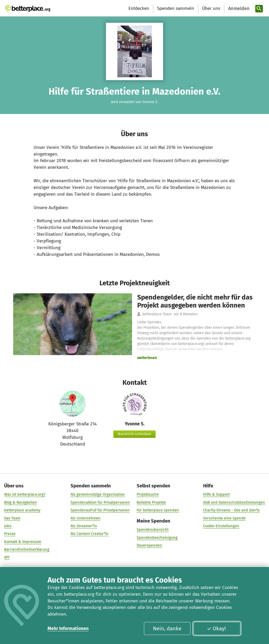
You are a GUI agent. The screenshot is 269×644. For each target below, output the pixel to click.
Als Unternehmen (85, 518)
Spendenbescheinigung (157, 538)
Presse (10, 534)
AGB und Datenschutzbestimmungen (234, 502)
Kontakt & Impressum (23, 542)
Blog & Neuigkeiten (21, 502)
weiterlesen (147, 358)
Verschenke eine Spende (224, 518)
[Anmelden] (238, 9)
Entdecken (139, 8)
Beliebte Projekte (151, 502)
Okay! (216, 628)
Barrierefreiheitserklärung (27, 549)
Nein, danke (167, 628)
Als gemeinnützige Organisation (97, 494)
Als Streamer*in (84, 526)
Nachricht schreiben (134, 434)
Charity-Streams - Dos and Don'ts (231, 510)
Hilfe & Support (216, 494)
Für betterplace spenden (158, 510)
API (7, 557)
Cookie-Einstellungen (221, 526)
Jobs (8, 526)
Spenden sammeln (176, 8)
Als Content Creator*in (89, 534)
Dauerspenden (149, 545)
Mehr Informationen (68, 629)
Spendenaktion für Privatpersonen (100, 502)
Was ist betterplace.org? (25, 494)
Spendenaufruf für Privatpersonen (100, 510)
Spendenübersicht (153, 530)
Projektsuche (148, 494)
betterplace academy (22, 510)
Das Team (12, 518)
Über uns (211, 8)
